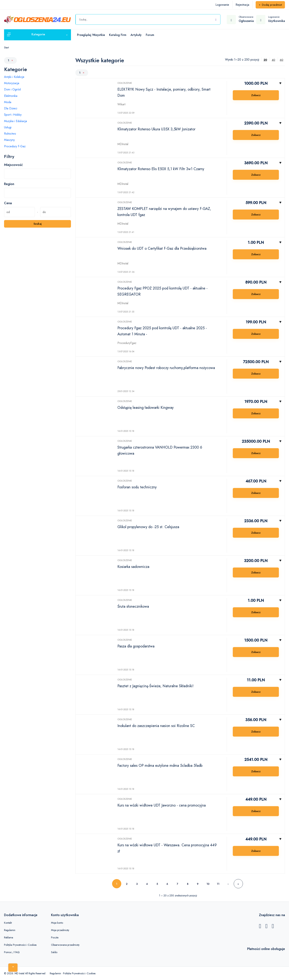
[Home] (13, 968)
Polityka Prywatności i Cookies (20, 945)
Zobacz (256, 95)
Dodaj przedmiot (270, 5)
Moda (8, 102)
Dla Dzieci (11, 108)
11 (218, 884)
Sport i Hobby (13, 115)
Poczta (55, 937)
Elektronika (11, 96)
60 (282, 60)
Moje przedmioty (60, 930)
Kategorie (16, 69)
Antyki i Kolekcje (14, 77)
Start (6, 48)
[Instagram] (273, 927)
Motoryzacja (12, 83)
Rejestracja (242, 5)
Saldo (54, 952)
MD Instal (19, 973)
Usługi (8, 127)
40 (273, 60)
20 (265, 60)
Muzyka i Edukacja (15, 121)
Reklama (9, 937)
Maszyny (9, 140)
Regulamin (10, 930)
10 (208, 884)
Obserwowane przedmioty (65, 945)
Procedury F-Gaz (15, 146)
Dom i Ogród (12, 89)
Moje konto (57, 923)
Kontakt (8, 923)
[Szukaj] (216, 19)
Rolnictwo (10, 134)
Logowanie (222, 5)
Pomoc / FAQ (12, 952)
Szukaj (38, 224)
